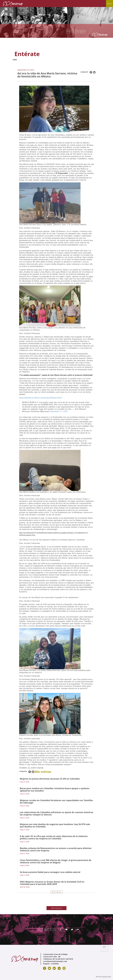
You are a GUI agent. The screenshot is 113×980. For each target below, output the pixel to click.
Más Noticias (56, 908)
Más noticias (57, 892)
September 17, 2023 (59, 411)
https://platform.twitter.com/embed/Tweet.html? (41, 398)
